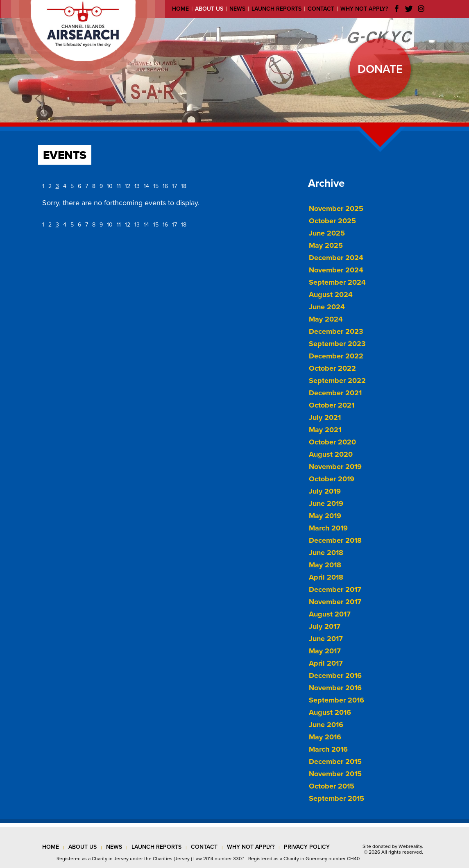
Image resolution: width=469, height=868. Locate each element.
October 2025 (332, 221)
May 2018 (325, 565)
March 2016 (328, 749)
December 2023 (336, 331)
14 (146, 186)
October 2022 (332, 368)
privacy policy (307, 847)
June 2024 (327, 307)
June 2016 (326, 725)
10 (110, 186)
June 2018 (326, 553)
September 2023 (337, 344)
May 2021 (325, 430)
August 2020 (331, 454)
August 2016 (330, 712)
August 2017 (330, 614)
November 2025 (336, 209)
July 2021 (325, 417)
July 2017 (325, 626)
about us (83, 847)
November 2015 (335, 774)
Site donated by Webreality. (393, 846)
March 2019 (328, 528)
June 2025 (327, 233)
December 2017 (335, 589)
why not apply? (251, 847)
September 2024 (337, 282)
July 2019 (325, 491)
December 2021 (335, 393)
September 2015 (336, 798)
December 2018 (335, 540)
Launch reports (276, 9)
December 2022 (336, 356)
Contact (321, 9)
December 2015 (335, 761)
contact (204, 847)
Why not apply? (364, 9)
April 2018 (326, 577)
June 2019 (326, 503)
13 (137, 186)
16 (165, 186)
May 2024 (326, 319)
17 (174, 186)
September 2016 (336, 700)
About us (209, 9)
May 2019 (325, 516)
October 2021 (332, 405)
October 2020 (332, 442)
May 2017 (325, 651)
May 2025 (326, 245)
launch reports (156, 847)
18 (184, 186)
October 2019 (332, 479)
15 (156, 186)
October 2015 (332, 786)
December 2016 (335, 675)
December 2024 (336, 258)
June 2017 (326, 639)
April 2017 (326, 663)
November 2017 (335, 602)
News (237, 9)
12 (128, 186)
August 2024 (331, 295)
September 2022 (337, 381)
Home (180, 9)
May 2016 (325, 737)
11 (119, 186)
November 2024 (336, 270)
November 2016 (335, 688)
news (114, 847)
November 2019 (335, 467)
